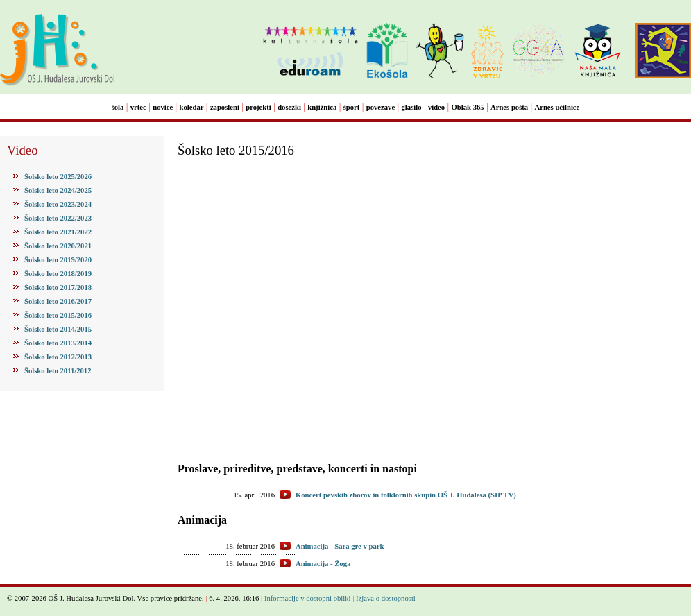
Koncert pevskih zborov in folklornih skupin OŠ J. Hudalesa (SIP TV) (406, 495)
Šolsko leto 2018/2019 (58, 274)
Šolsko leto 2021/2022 (58, 232)
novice (163, 107)
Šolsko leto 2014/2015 (58, 329)
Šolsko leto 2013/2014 (58, 343)
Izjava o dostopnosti (386, 598)
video (436, 107)
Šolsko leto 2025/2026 (58, 177)
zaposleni (225, 107)
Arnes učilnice (557, 107)
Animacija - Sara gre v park (340, 546)
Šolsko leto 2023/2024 (58, 204)
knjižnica (322, 107)
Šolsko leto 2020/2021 (58, 246)
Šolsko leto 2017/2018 (58, 288)
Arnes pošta (509, 107)
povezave (381, 107)
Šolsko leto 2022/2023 (58, 218)
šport (352, 107)
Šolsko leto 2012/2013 (58, 357)
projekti (258, 107)
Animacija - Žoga (323, 564)
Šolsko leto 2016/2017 (58, 301)
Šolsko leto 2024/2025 (58, 190)
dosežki (289, 107)
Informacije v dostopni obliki (308, 598)
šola (118, 107)
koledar (192, 107)
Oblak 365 (468, 107)
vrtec (138, 107)
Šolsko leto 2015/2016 (58, 315)
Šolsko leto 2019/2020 (58, 260)
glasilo (412, 107)
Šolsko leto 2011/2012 (58, 371)
